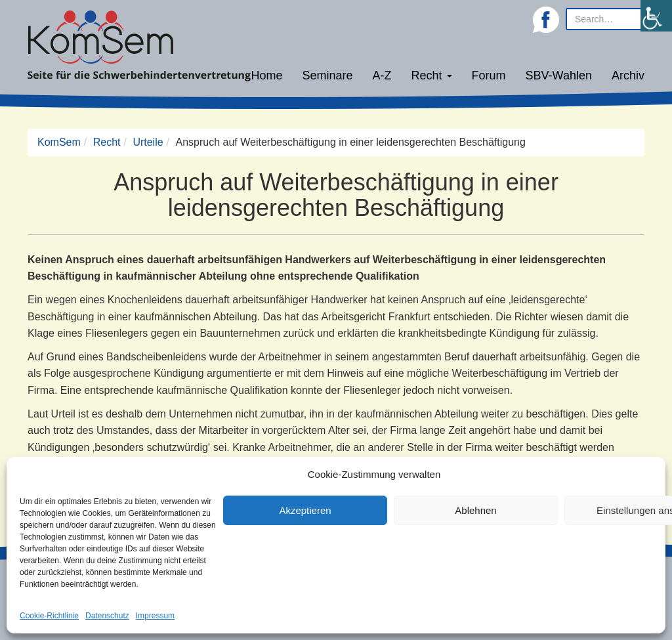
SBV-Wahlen (559, 75)
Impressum (155, 616)
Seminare (328, 75)
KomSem (59, 142)
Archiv (628, 75)
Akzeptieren (305, 510)
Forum (489, 75)
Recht (432, 75)
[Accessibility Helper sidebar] (656, 16)
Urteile (148, 142)
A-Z (382, 75)
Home (266, 75)
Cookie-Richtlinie (49, 616)
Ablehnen (475, 510)
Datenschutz (107, 616)
